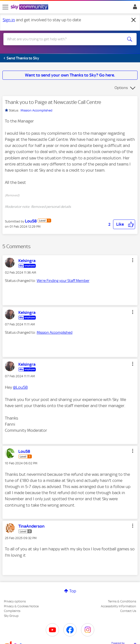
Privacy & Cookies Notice (21, 606)
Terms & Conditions (122, 601)
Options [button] (121, 88)
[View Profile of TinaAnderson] (31, 526)
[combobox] (63, 39)
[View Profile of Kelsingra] (27, 261)
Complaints (12, 611)
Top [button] (73, 591)
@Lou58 (20, 387)
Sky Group (11, 616)
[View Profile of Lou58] (31, 221)
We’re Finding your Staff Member (63, 281)
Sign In (134, 8)
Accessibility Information (118, 606)
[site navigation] (5, 7)
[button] (124, 224)
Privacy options (15, 601)
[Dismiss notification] (134, 20)
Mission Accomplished (36, 110)
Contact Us (128, 611)
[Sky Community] (30, 7)
